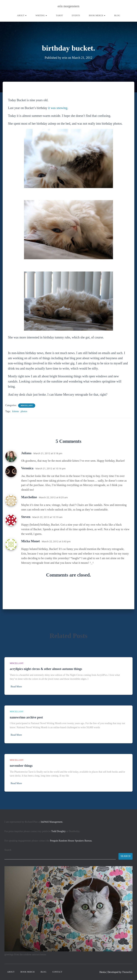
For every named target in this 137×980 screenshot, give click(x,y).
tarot (59, 15)
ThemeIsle (127, 972)
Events (76, 15)
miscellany (27, 405)
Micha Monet (31, 541)
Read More (16, 687)
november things (21, 766)
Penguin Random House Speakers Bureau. (71, 841)
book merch (97, 15)
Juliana (26, 453)
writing (41, 15)
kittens (16, 411)
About (22, 15)
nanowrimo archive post (26, 717)
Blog (117, 15)
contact (57, 972)
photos (24, 411)
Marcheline (29, 497)
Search (8, 850)
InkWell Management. (52, 822)
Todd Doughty (58, 831)
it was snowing (58, 108)
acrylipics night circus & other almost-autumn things (46, 669)
